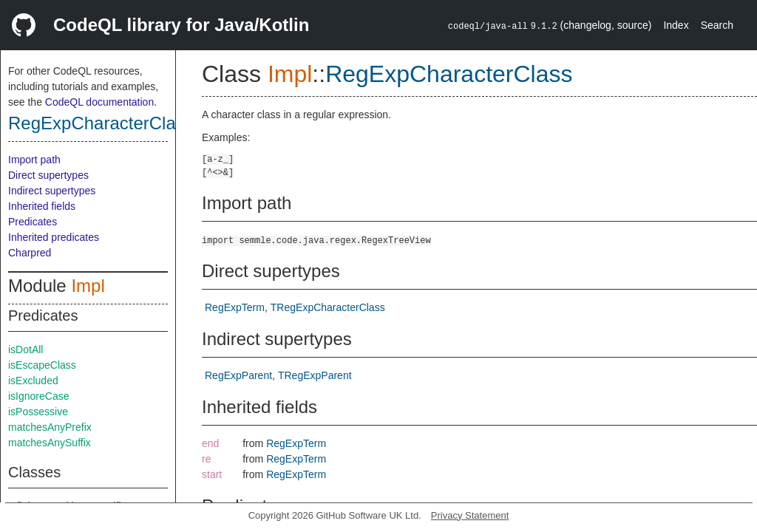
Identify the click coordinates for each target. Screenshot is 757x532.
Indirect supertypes (52, 191)
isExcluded (33, 381)
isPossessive (38, 412)
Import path (34, 160)
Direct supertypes (48, 175)
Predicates (33, 222)
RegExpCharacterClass (101, 123)
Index (676, 25)
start (212, 474)
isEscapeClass (42, 365)
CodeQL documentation (99, 102)
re (206, 459)
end (210, 443)
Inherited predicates (54, 237)
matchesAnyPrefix (50, 427)
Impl (88, 286)
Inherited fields (42, 206)
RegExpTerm (235, 307)
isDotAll (26, 349)
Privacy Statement (470, 515)
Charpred (30, 253)
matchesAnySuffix (50, 443)
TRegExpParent (315, 375)
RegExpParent (238, 375)
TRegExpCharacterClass (328, 307)
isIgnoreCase (39, 396)
